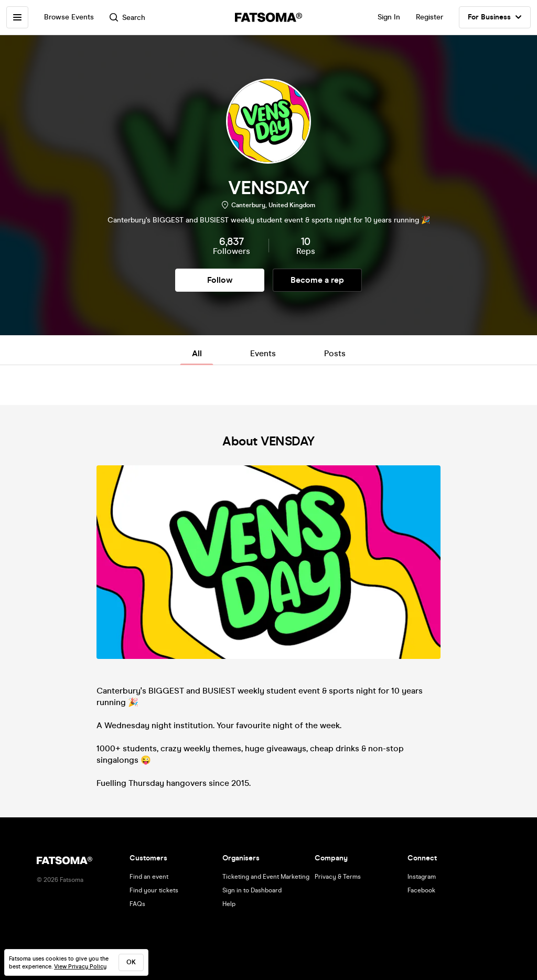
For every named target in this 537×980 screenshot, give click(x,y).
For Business (495, 17)
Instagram (422, 877)
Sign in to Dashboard (252, 890)
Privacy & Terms (338, 877)
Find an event (149, 877)
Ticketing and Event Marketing (266, 877)
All (197, 353)
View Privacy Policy (80, 967)
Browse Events (69, 17)
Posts (335, 353)
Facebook (421, 890)
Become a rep (317, 280)
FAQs (137, 904)
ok (131, 962)
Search (127, 18)
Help (229, 904)
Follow (220, 280)
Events (263, 353)
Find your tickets (154, 890)
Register (429, 17)
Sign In (389, 17)
